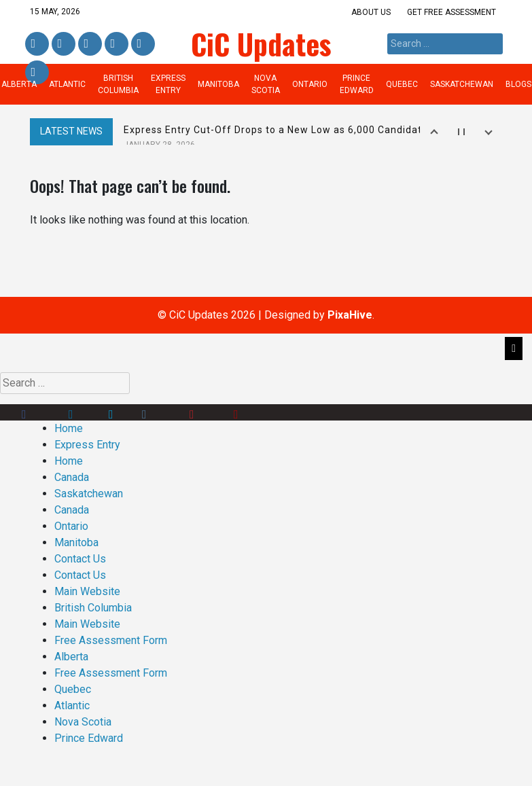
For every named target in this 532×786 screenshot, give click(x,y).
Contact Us (80, 559)
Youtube (253, 412)
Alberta (71, 657)
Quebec (402, 84)
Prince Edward (357, 84)
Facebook (37, 44)
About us (371, 12)
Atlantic (67, 84)
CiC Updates (261, 43)
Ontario (310, 84)
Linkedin (62, 44)
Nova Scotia (266, 84)
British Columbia (118, 84)
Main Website (87, 591)
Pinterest (142, 44)
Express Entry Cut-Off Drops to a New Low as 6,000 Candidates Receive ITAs (312, 137)
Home (69, 428)
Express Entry (168, 84)
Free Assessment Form (111, 640)
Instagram (117, 44)
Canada (72, 477)
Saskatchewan (462, 84)
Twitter (90, 44)
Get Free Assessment (451, 12)
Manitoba (218, 84)
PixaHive (350, 315)
